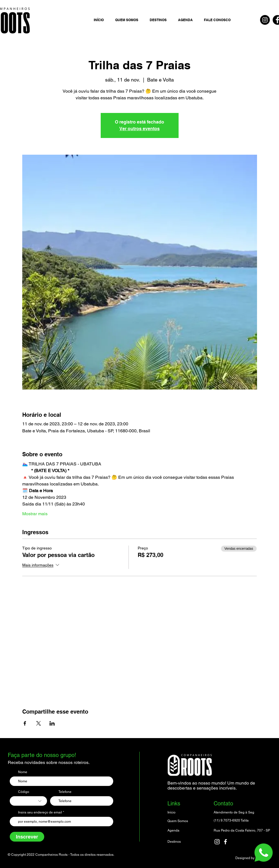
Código (24, 792)
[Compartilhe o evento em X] (39, 723)
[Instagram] (265, 20)
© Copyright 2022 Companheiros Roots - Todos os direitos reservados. (61, 855)
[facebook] (225, 842)
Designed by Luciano (251, 858)
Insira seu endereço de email (40, 812)
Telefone (65, 792)
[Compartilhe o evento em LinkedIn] (52, 723)
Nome (23, 772)
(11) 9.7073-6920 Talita (231, 820)
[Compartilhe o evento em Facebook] (25, 723)
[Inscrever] (27, 837)
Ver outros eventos (139, 129)
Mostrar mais (35, 514)
